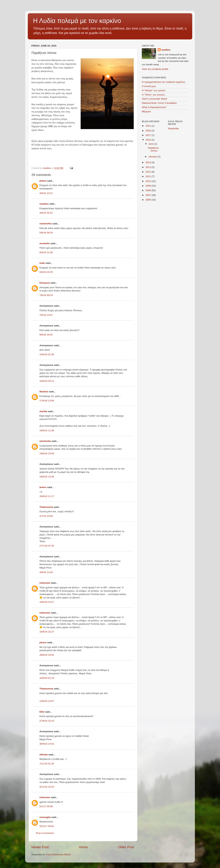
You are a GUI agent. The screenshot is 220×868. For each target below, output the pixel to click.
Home (83, 847)
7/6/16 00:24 (46, 295)
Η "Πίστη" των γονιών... (154, 95)
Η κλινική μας (149, 86)
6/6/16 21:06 (46, 252)
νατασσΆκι (46, 224)
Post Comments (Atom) (58, 854)
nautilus (44, 204)
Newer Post (40, 847)
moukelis (45, 243)
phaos (43, 642)
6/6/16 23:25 (46, 272)
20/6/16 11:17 (47, 496)
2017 (149, 135)
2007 (149, 195)
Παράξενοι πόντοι (153, 149)
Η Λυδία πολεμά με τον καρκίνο (77, 21)
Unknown (45, 583)
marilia (43, 411)
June (151, 144)
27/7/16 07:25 (47, 546)
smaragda (45, 817)
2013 (149, 167)
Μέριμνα (146, 111)
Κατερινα (45, 283)
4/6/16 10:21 (46, 193)
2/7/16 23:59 (46, 516)
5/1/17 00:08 (46, 806)
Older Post (126, 847)
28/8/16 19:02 (47, 655)
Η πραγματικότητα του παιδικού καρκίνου (163, 82)
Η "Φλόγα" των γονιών (154, 90)
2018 (149, 131)
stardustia (45, 441)
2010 (149, 181)
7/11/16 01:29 (47, 764)
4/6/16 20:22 (46, 213)
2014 (149, 162)
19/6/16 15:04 (47, 453)
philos (43, 181)
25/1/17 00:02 (47, 826)
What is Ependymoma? (154, 107)
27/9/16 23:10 (47, 721)
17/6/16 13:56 (47, 401)
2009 (149, 186)
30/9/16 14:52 (47, 744)
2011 (149, 176)
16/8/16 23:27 (47, 602)
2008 (149, 190)
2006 (149, 200)
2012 (149, 172)
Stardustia (173, 128)
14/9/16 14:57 (47, 701)
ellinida (44, 755)
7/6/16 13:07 (46, 315)
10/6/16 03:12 (47, 381)
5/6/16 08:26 (46, 233)
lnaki (42, 263)
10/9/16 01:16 (47, 678)
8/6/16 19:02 (46, 335)
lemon (43, 487)
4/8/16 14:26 (46, 572)
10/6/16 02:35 (47, 354)
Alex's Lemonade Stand (154, 99)
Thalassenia (46, 507)
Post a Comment (45, 833)
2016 (149, 140)
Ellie (42, 712)
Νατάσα (44, 392)
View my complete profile (155, 69)
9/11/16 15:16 (47, 787)
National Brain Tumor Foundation (159, 103)
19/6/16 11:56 (47, 430)
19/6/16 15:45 (47, 477)
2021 (149, 126)
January (153, 157)
